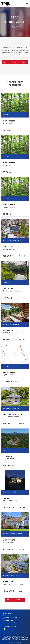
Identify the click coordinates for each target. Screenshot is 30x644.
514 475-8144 (9, 620)
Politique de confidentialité (19, 639)
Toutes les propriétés (15, 600)
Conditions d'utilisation (8, 640)
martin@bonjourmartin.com (15, 622)
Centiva (18, 642)
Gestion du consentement (21, 640)
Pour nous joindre (20, 62)
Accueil (6, 62)
